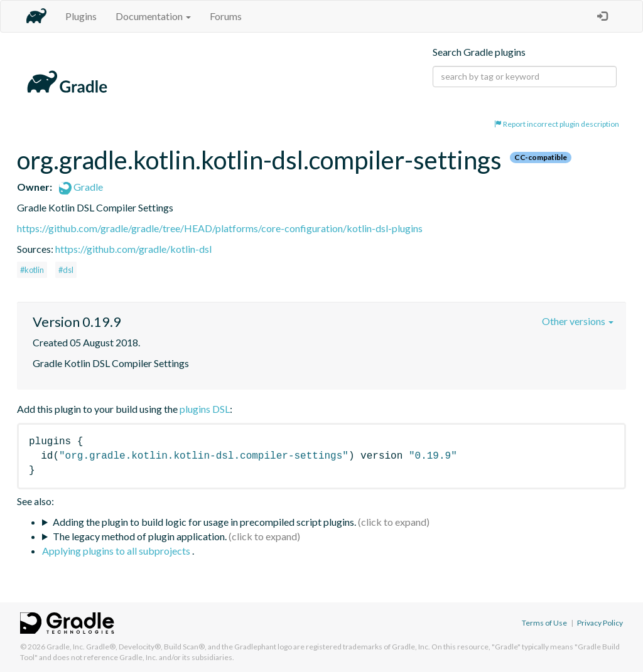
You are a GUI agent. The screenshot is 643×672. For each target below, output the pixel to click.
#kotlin (32, 270)
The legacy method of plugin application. (140, 536)
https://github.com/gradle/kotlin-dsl (133, 249)
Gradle (81, 187)
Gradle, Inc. (66, 647)
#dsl (66, 270)
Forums (226, 16)
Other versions (578, 321)
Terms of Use (544, 623)
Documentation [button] (153, 16)
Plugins (81, 16)
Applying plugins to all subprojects (117, 551)
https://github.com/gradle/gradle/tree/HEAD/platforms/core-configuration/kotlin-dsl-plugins (220, 228)
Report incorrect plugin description (557, 124)
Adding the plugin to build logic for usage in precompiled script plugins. (204, 522)
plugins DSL (205, 409)
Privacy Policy (600, 623)
